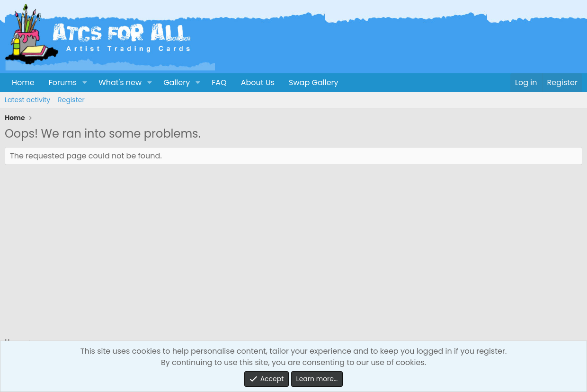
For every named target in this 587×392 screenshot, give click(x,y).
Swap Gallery (313, 83)
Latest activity (27, 100)
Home (23, 83)
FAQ (219, 83)
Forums (63, 83)
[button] (84, 83)
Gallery (177, 83)
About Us (258, 83)
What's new (120, 83)
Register (71, 100)
